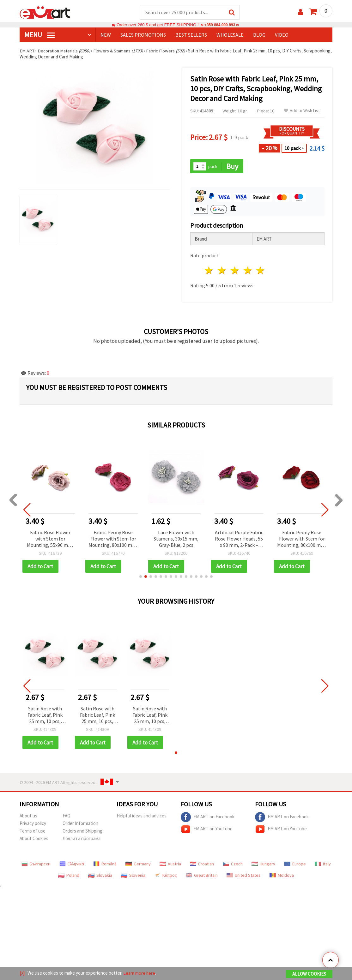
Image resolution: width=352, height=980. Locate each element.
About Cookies (34, 839)
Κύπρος (166, 876)
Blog (259, 35)
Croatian (202, 865)
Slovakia (100, 876)
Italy (323, 865)
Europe (295, 865)
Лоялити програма (82, 839)
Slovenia (133, 876)
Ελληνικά (72, 865)
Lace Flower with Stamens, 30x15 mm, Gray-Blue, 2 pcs (176, 539)
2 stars (222, 271)
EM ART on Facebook (208, 818)
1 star (209, 271)
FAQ (67, 817)
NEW (106, 35)
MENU (39, 35)
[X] (22, 973)
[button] (141, 577)
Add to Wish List (302, 111)
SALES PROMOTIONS (143, 35)
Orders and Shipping (82, 832)
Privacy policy (33, 824)
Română (105, 865)
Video (282, 35)
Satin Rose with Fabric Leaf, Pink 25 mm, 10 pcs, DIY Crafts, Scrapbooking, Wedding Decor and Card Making (45, 716)
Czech (233, 865)
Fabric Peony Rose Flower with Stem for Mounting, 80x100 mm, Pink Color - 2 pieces (113, 539)
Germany (138, 865)
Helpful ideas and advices (142, 817)
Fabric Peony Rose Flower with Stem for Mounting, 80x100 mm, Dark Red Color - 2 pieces (302, 539)
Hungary (263, 865)
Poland (69, 876)
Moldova (282, 876)
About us (28, 817)
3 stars (235, 271)
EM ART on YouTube (207, 830)
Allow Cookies (309, 974)
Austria (170, 865)
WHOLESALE (230, 35)
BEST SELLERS (191, 35)
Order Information (80, 824)
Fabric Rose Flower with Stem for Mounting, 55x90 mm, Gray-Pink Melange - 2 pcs (50, 539)
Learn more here (140, 973)
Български (36, 865)
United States (244, 876)
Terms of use (33, 832)
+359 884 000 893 (220, 25)
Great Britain (202, 876)
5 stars (261, 271)
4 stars (248, 271)
